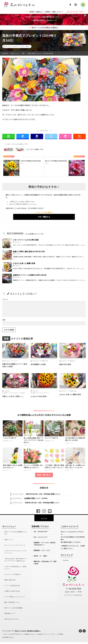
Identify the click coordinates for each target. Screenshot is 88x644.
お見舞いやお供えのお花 (13, 593)
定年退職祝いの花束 (40, 364)
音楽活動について (10, 615)
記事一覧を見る (44, 476)
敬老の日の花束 (66, 364)
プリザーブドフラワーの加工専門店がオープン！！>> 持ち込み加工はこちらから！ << (44, 19)
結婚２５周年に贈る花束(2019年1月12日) (29, 251)
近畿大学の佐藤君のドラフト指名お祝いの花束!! (15, 366)
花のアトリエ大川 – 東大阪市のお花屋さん (29, 633)
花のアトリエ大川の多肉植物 (14, 610)
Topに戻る (44, 519)
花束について (9, 540)
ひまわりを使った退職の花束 (24, 263)
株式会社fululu (78, 596)
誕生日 (23, 394)
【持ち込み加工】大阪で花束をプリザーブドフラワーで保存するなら (16, 561)
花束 (16, 46)
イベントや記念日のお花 (13, 588)
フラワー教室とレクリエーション (16, 599)
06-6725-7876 (43, 532)
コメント (5, 299)
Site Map (66, 561)
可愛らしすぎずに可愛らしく (15, 397)
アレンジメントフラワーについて (16, 546)
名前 (4, 320)
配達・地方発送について (13, 604)
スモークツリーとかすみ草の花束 (26, 240)
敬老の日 (73, 361)
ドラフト (16, 361)
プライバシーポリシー (50, 636)
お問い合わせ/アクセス (12, 621)
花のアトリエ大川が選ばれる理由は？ (44, 28)
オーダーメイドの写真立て (13, 577)
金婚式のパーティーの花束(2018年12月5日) (30, 275)
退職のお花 (45, 361)
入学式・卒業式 (25, 46)
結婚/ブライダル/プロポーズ (12, 394)
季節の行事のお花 (10, 582)
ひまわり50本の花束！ (41, 397)
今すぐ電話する (44, 217)
